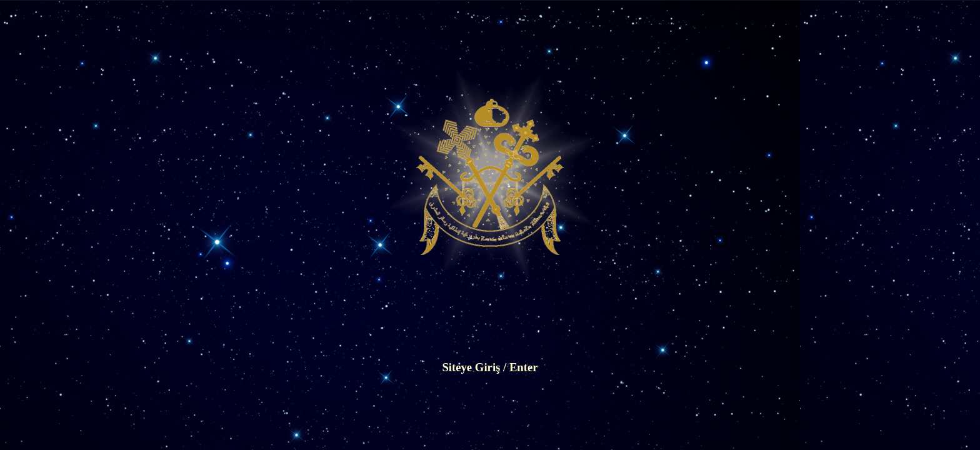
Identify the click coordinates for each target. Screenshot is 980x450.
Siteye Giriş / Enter (490, 367)
